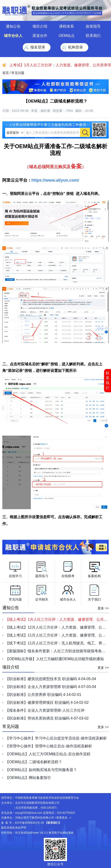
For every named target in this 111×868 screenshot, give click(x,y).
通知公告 (13, 26)
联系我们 (108, 380)
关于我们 (94, 592)
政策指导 (93, 26)
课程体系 (67, 26)
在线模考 (68, 568)
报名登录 (38, 47)
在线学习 (15, 568)
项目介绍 (40, 26)
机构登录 (76, 47)
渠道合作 (40, 36)
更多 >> (103, 608)
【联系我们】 (53, 823)
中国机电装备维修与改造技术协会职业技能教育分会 (47, 798)
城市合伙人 (13, 36)
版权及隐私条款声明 (14, 828)
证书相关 (42, 592)
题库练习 (42, 568)
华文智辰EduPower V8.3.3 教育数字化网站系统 (44, 833)
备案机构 (94, 568)
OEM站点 (67, 36)
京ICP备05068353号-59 (29, 823)
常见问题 (18, 73)
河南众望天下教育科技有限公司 (35, 818)
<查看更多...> (63, 818)
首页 (6, 73)
